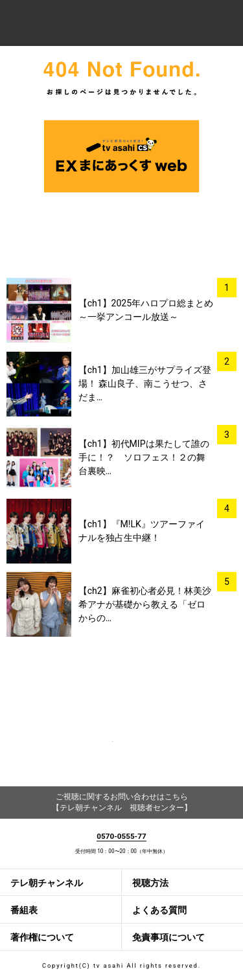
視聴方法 (150, 883)
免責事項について (168, 937)
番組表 (24, 910)
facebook (95, 751)
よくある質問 (159, 910)
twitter (148, 751)
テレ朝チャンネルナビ (91, 24)
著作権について (42, 937)
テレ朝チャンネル (47, 883)
